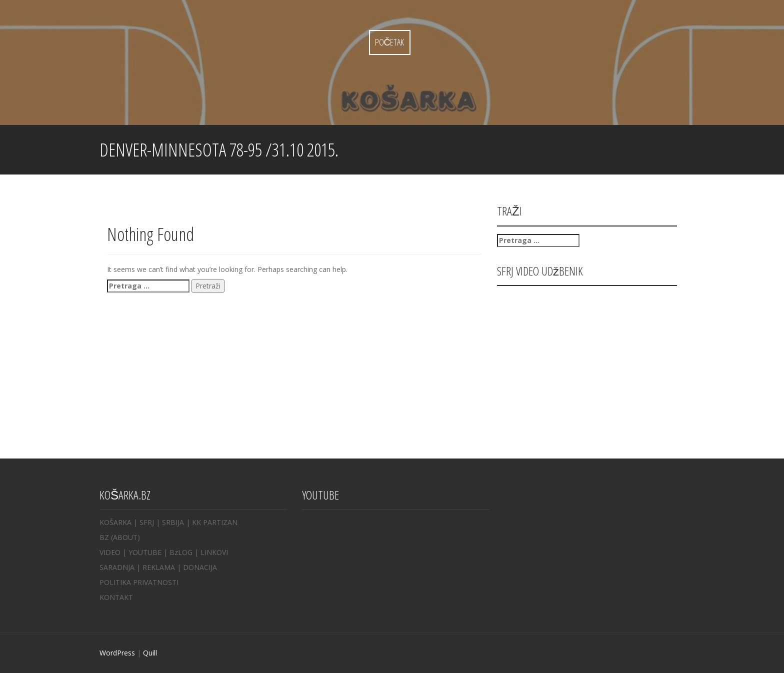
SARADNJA (117, 567)
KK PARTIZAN (215, 522)
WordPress (117, 653)
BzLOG (181, 552)
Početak (390, 42)
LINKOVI (214, 552)
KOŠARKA (115, 522)
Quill (150, 653)
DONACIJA (200, 567)
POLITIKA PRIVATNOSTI (139, 582)
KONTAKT (116, 597)
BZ (104, 537)
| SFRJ (144, 522)
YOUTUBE (145, 552)
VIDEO (110, 552)
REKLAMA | (163, 567)
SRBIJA (173, 522)
